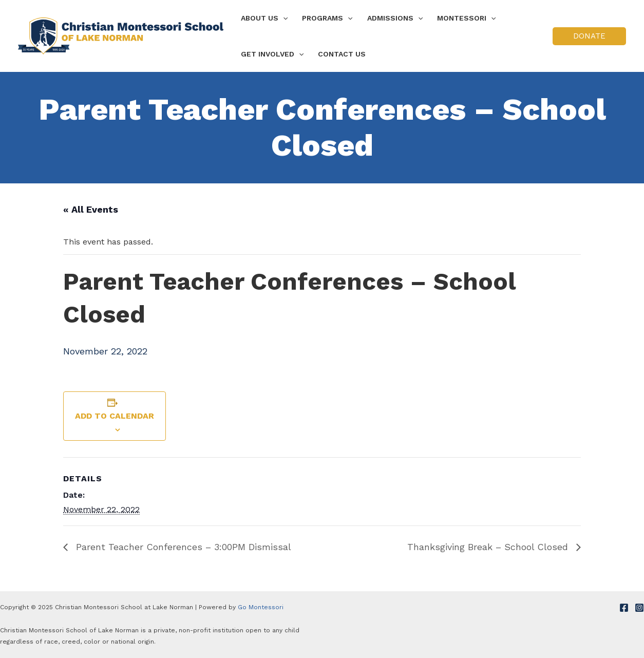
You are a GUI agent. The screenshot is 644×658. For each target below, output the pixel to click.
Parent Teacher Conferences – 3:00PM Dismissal (182, 547)
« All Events (91, 209)
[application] (283, 18)
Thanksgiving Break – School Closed (489, 547)
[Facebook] (624, 608)
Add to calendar (115, 416)
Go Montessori (261, 607)
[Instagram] (639, 608)
